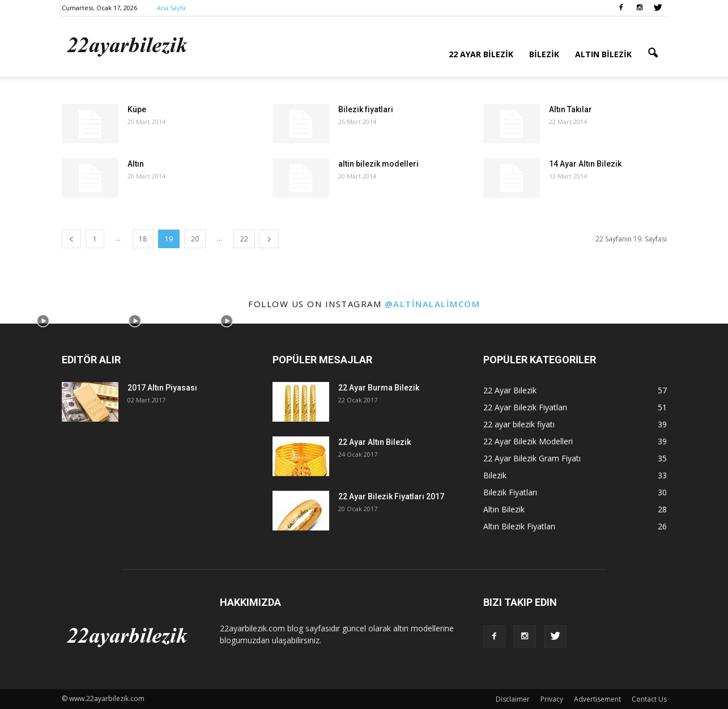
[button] (653, 53)
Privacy (552, 699)
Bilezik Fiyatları (510, 492)
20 (195, 239)
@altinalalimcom (433, 304)
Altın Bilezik (603, 54)
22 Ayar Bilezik (481, 54)
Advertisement (597, 699)
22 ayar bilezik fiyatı (519, 424)
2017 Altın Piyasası (162, 388)
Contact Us (649, 699)
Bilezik (544, 54)
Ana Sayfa (171, 8)
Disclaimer (513, 699)
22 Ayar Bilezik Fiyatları (525, 407)
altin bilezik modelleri (378, 164)
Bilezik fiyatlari (366, 109)
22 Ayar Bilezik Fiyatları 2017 (391, 496)
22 (244, 239)
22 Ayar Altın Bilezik (374, 442)
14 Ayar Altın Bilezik (585, 164)
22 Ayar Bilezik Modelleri (528, 441)
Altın (136, 164)
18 (143, 239)
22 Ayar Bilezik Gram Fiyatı (532, 458)
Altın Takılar (571, 109)
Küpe (137, 109)
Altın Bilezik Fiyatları (519, 526)
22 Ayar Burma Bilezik (379, 388)
